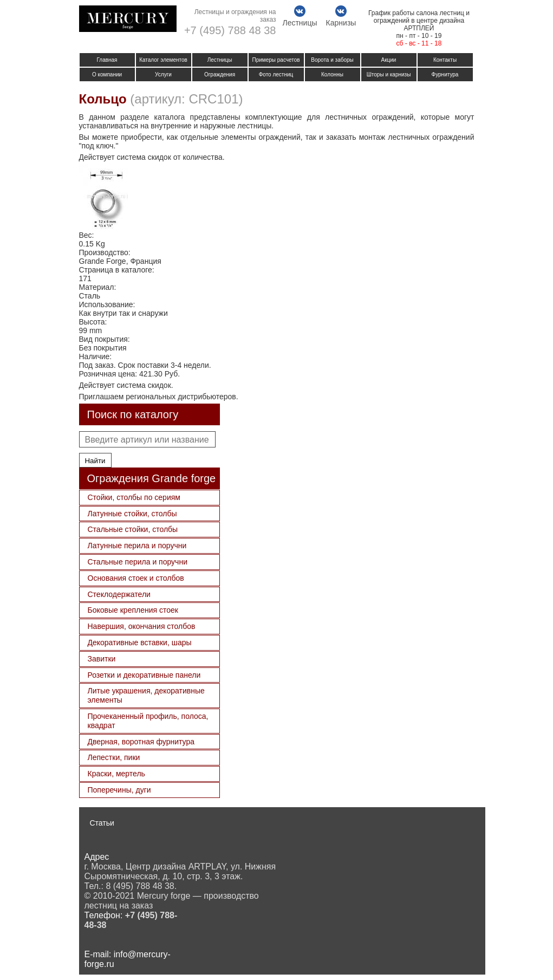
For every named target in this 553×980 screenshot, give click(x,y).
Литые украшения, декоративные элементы (146, 695)
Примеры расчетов (276, 60)
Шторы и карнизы (389, 74)
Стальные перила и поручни (138, 562)
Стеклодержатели (119, 594)
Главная (107, 60)
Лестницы (220, 60)
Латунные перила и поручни (137, 546)
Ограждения (220, 74)
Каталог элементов (163, 60)
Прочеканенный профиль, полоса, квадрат (148, 721)
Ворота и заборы (332, 60)
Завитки (102, 659)
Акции (389, 60)
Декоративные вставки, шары (140, 642)
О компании (107, 74)
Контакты (445, 60)
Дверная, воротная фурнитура (141, 742)
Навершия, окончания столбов (142, 626)
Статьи (102, 823)
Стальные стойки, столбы (133, 529)
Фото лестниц (276, 74)
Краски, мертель (116, 774)
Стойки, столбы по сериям (134, 497)
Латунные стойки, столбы (132, 514)
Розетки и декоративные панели (144, 675)
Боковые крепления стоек (133, 610)
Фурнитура (445, 74)
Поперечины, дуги (119, 790)
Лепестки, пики (114, 757)
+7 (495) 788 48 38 (230, 30)
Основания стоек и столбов (136, 578)
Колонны (332, 74)
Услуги (163, 74)
